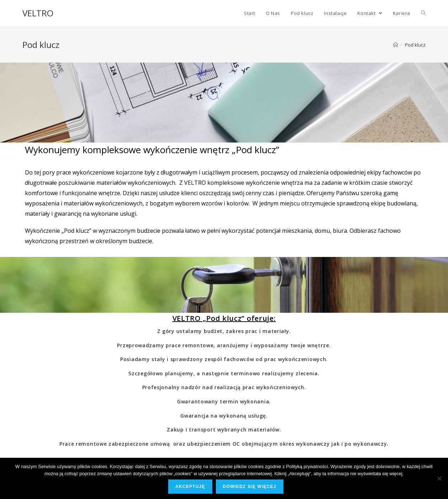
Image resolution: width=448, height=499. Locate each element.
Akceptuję (190, 487)
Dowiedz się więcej (250, 487)
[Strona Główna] (396, 45)
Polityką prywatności (307, 466)
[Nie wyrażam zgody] (439, 478)
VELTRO (38, 13)
